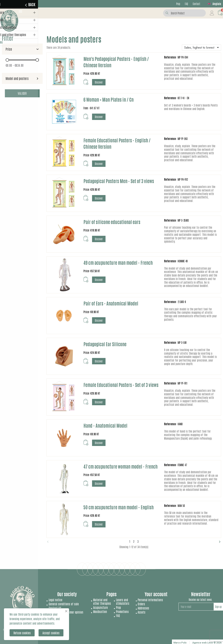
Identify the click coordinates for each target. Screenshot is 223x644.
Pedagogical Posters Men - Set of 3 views (119, 181)
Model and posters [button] (17, 78)
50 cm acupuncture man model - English (119, 507)
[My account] (212, 13)
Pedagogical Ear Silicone (105, 344)
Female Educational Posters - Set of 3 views (121, 385)
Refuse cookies (22, 633)
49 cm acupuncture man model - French (118, 262)
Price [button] (9, 49)
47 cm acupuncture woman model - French (120, 466)
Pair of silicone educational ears (112, 222)
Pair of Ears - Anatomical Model (111, 303)
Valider (22, 93)
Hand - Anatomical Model (105, 425)
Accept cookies (51, 633)
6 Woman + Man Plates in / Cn (109, 99)
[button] (86, 82)
